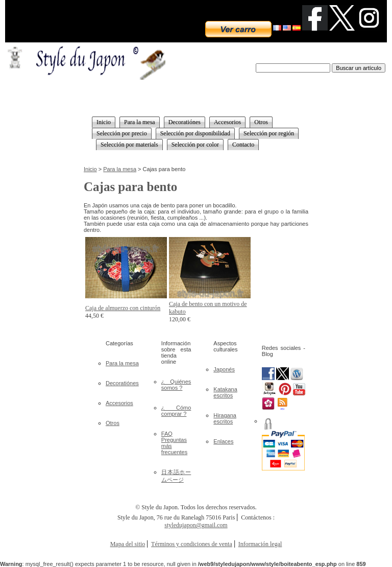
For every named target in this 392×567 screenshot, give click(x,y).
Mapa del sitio (128, 544)
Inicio (90, 169)
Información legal (260, 544)
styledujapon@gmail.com (196, 525)
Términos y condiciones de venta (192, 544)
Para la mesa (120, 169)
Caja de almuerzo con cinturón (123, 308)
